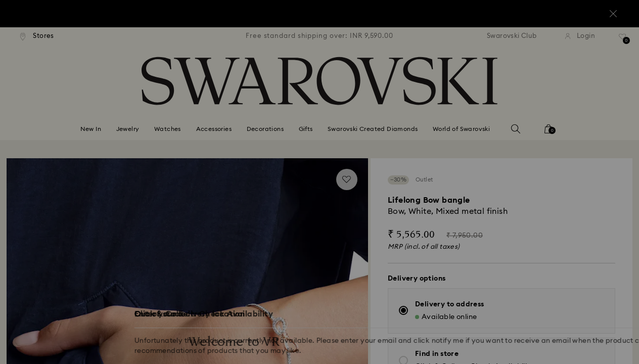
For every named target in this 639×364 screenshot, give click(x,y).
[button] (486, 122)
